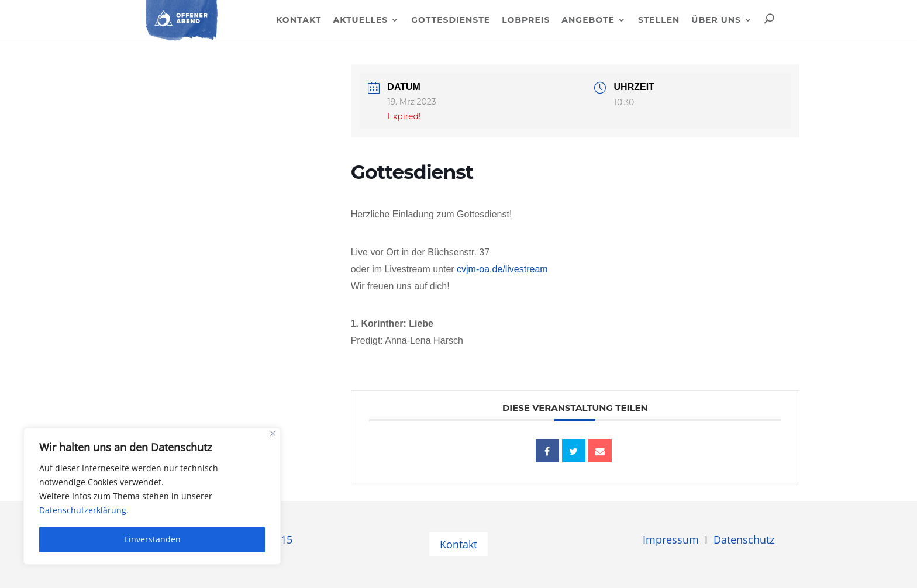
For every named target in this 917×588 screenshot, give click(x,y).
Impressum (671, 539)
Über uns (716, 20)
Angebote (588, 20)
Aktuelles (360, 20)
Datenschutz (744, 539)
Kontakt (299, 20)
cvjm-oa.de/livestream (502, 269)
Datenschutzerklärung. (84, 510)
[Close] (273, 433)
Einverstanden (152, 539)
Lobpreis (526, 20)
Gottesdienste (451, 20)
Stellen (659, 20)
